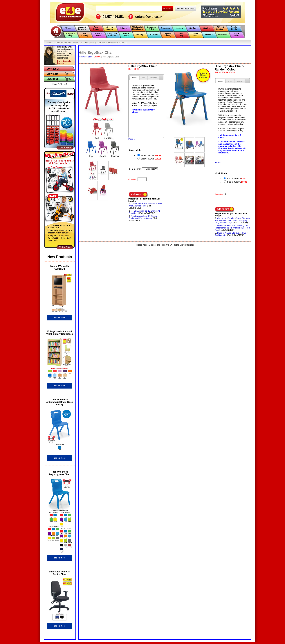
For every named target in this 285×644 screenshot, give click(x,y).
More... (131, 139)
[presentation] (134, 78)
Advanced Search (185, 9)
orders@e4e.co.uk (149, 17)
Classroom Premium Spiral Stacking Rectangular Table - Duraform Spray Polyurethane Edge (232, 220)
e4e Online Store (85, 57)
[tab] (134, 78)
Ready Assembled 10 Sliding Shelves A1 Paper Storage (143, 217)
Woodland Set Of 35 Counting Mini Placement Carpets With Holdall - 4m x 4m (232, 228)
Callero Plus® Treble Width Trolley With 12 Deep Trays (145, 205)
